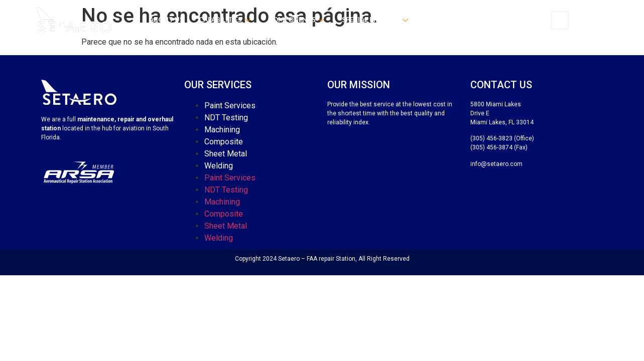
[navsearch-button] (560, 20)
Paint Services (230, 106)
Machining (222, 130)
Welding (219, 166)
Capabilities (226, 20)
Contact (502, 20)
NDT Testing (226, 118)
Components (297, 20)
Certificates (448, 20)
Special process (376, 20)
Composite (224, 142)
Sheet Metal (226, 154)
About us (166, 20)
